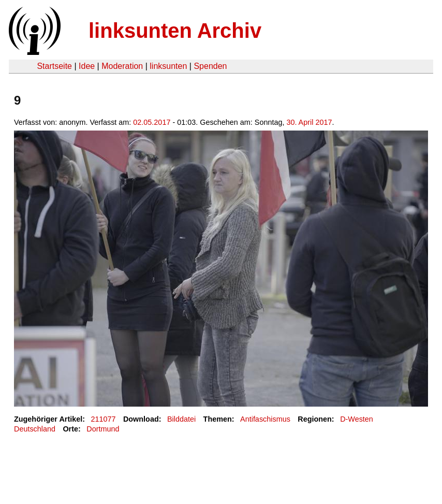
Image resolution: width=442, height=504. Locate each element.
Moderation (122, 66)
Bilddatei (181, 419)
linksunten (168, 66)
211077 (104, 419)
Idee (87, 66)
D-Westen (357, 419)
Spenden (210, 66)
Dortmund (103, 429)
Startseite (54, 66)
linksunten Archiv (175, 31)
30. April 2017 (309, 122)
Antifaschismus (265, 419)
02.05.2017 (152, 122)
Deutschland (35, 429)
